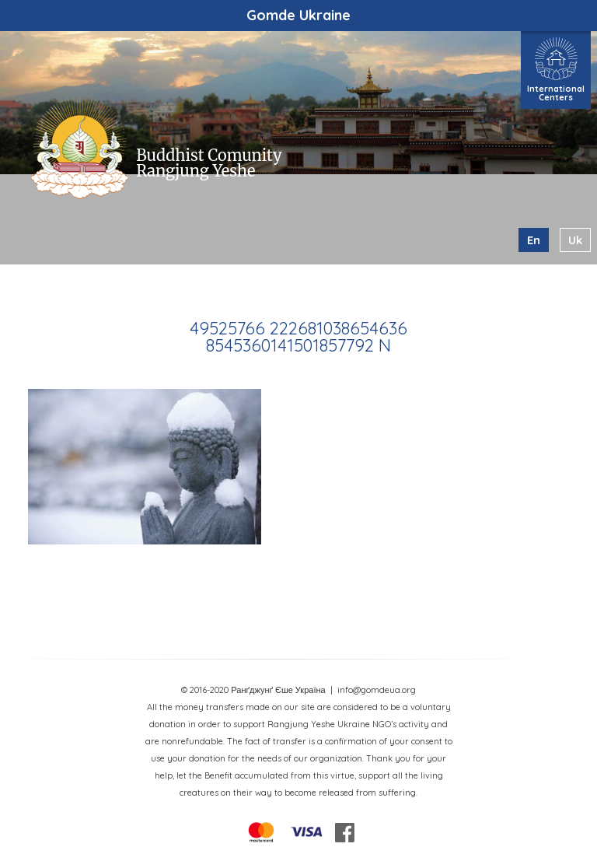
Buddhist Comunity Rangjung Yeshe (209, 163)
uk (575, 240)
